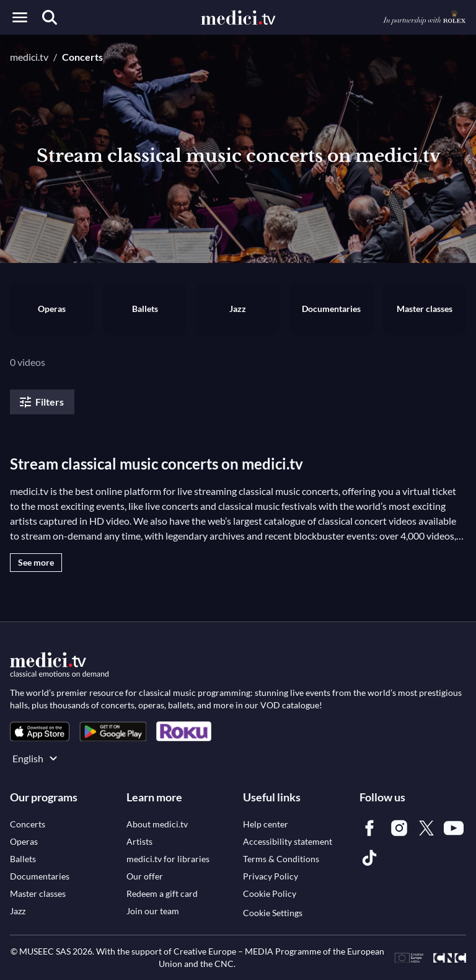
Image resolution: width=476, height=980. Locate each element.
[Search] (50, 17)
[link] (40, 732)
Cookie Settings (273, 913)
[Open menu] (20, 17)
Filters (41, 402)
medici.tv (29, 57)
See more (36, 562)
